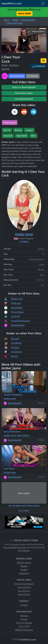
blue (42, 275)
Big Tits (7, 130)
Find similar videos (24, 93)
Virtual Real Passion (20, 321)
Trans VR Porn (24, 587)
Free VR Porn (24, 594)
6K (44, 61)
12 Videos (24, 241)
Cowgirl (29, 130)
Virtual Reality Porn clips (15, 547)
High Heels (22, 136)
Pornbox (15, 347)
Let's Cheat (9, 469)
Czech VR (15, 316)
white (42, 264)
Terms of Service (24, 623)
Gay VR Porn (24, 591)
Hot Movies (16, 352)
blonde (41, 270)
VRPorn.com (17, 299)
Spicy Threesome (12, 432)
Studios (24, 570)
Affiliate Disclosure (24, 630)
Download (38, 66)
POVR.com (16, 303)
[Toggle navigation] (43, 4)
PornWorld (16, 343)
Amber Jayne (10, 123)
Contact (24, 605)
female (41, 249)
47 (43, 254)
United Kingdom (36, 259)
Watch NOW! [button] (25, 14)
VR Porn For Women (24, 584)
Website (33, 76)
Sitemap (24, 616)
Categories (24, 573)
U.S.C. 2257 (24, 626)
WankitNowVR (17, 76)
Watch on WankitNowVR (24, 87)
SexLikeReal (17, 308)
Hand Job (8, 136)
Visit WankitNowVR (24, 99)
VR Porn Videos (24, 563)
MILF (33, 136)
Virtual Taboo (17, 312)
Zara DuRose (23, 435)
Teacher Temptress (13, 395)
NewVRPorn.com (12, 3)
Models (24, 566)
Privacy (24, 619)
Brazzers (15, 339)
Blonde (18, 130)
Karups (14, 356)
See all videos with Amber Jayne (24, 506)
